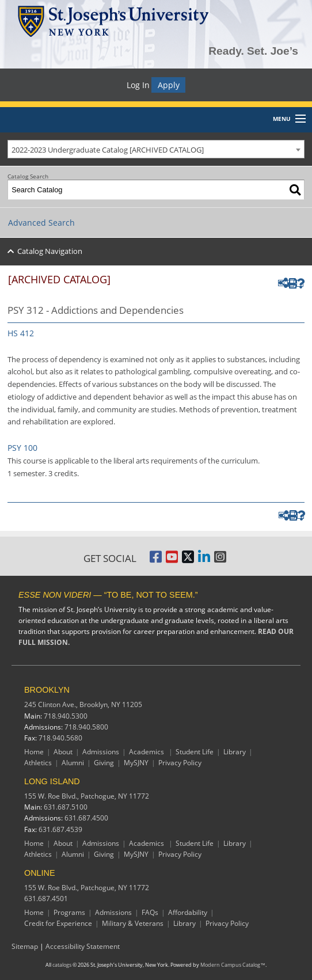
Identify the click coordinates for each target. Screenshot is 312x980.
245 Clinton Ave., (83, 704)
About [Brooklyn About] (63, 752)
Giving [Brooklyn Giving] (104, 763)
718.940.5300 (66, 716)
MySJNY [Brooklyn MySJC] (136, 763)
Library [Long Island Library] (235, 843)
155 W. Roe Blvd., (87, 796)
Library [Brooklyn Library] (235, 752)
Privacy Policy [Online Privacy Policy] (227, 923)
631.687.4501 (46, 899)
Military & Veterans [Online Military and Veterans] (133, 923)
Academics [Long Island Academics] (147, 843)
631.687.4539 (60, 829)
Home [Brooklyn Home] (34, 752)
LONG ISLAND (52, 781)
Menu (282, 119)
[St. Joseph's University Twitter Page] (188, 560)
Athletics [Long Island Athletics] (38, 854)
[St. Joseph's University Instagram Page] (220, 560)
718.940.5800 (86, 727)
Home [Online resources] (34, 912)
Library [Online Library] (184, 923)
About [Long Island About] (63, 843)
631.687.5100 (66, 807)
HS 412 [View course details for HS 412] (21, 333)
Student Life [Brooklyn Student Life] (195, 752)
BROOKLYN (47, 690)
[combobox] (156, 149)
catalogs (62, 965)
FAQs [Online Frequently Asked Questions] (150, 912)
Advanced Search (41, 223)
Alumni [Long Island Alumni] (73, 854)
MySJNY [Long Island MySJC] (136, 854)
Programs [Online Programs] (69, 912)
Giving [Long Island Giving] (104, 854)
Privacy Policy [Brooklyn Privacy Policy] (180, 763)
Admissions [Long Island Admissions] (101, 843)
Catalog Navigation (50, 251)
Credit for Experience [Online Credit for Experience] (58, 923)
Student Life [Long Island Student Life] (195, 843)
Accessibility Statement (83, 946)
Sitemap (25, 946)
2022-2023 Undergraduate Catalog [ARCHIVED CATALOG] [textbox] (108, 150)
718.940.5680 (60, 738)
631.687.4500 (86, 818)
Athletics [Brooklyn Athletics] (38, 763)
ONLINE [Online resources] (40, 873)
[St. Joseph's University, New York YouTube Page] (172, 560)
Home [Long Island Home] (34, 843)
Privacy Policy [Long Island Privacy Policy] (180, 854)
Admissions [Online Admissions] (113, 912)
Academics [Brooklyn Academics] (147, 752)
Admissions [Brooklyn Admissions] (101, 752)
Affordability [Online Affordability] (188, 912)
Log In (138, 85)
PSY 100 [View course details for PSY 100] (22, 448)
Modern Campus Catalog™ (233, 965)
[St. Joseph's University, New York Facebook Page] (156, 560)
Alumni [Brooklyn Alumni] (73, 763)
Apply (169, 85)
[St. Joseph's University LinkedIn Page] (204, 560)
